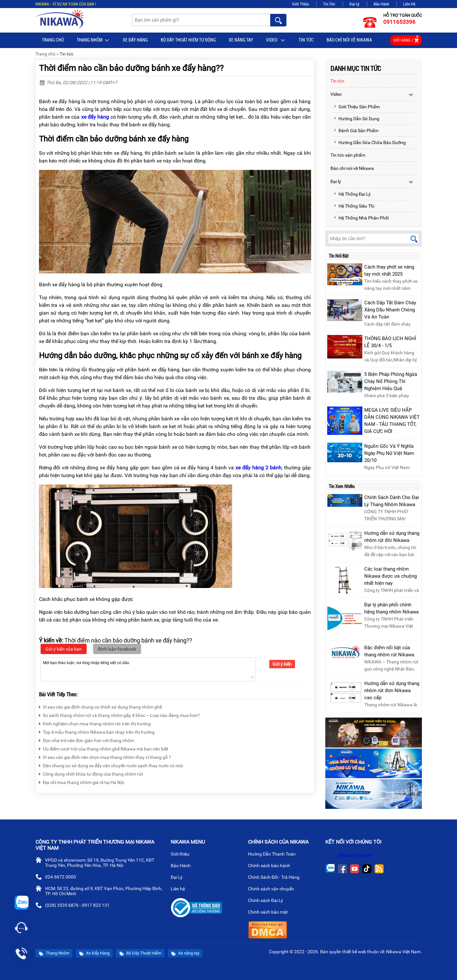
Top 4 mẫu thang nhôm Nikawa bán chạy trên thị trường (97, 731)
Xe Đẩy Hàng (135, 40)
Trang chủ (53, 40)
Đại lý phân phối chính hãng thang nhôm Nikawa (391, 608)
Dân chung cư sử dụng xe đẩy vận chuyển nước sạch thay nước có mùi (111, 765)
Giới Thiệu (300, 4)
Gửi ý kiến (282, 664)
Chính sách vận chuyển (274, 889)
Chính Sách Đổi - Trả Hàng (276, 878)
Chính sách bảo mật (270, 913)
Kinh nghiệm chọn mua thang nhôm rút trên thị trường (95, 723)
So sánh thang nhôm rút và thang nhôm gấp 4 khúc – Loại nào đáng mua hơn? (119, 715)
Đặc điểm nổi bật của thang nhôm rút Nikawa (389, 651)
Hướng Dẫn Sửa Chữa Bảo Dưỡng (370, 142)
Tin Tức (329, 4)
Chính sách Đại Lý (268, 901)
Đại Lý (354, 4)
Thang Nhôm (93, 40)
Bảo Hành (381, 4)
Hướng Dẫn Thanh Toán (274, 855)
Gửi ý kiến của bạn (64, 649)
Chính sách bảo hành (272, 866)
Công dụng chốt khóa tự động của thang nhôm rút (91, 773)
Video (276, 40)
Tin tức (306, 40)
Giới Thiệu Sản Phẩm (357, 107)
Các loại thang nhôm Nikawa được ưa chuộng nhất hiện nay (390, 576)
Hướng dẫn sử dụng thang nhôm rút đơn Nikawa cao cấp (392, 691)
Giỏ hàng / (406, 39)
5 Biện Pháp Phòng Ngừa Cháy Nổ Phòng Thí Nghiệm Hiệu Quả (391, 381)
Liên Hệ (409, 4)
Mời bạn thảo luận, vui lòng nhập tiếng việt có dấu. (148, 669)
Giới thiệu (183, 855)
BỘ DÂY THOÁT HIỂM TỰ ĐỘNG (188, 40)
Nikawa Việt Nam (355, 855)
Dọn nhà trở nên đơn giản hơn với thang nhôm (86, 740)
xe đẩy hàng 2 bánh (258, 468)
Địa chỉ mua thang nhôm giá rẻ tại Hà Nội (81, 782)
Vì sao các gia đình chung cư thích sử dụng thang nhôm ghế (100, 706)
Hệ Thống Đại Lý (352, 194)
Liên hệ (180, 889)
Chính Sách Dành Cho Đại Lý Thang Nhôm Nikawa (392, 501)
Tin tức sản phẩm (348, 155)
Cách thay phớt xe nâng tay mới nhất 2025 (389, 270)
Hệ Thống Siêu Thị (354, 206)
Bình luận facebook (117, 649)
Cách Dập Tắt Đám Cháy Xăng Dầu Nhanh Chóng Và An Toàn (390, 310)
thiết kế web (354, 952)
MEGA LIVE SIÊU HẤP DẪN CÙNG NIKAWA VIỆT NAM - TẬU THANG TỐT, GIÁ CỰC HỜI (392, 421)
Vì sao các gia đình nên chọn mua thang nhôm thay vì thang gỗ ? (105, 756)
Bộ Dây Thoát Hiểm (140, 953)
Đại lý (336, 181)
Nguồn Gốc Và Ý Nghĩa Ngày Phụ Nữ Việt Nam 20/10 (389, 453)
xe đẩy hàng (95, 117)
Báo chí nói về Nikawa (349, 40)
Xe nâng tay (241, 40)
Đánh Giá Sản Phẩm (356, 131)
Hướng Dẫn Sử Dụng (357, 119)
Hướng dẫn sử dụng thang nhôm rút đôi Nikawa (392, 537)
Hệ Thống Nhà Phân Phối (361, 218)
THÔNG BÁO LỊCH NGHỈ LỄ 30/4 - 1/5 (390, 342)
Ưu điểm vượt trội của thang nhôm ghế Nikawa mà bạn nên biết (104, 748)
